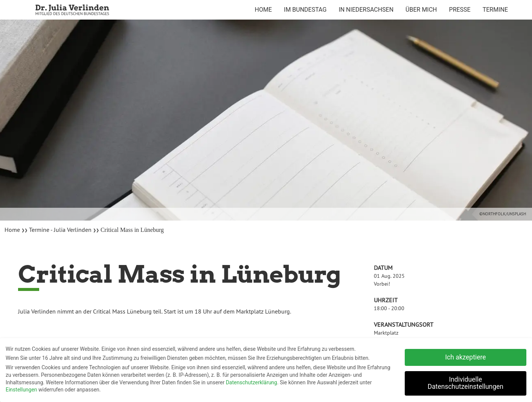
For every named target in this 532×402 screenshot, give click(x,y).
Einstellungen (21, 388)
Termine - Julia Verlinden (60, 230)
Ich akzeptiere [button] (465, 356)
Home (13, 230)
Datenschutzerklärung (252, 381)
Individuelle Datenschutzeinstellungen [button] (466, 382)
